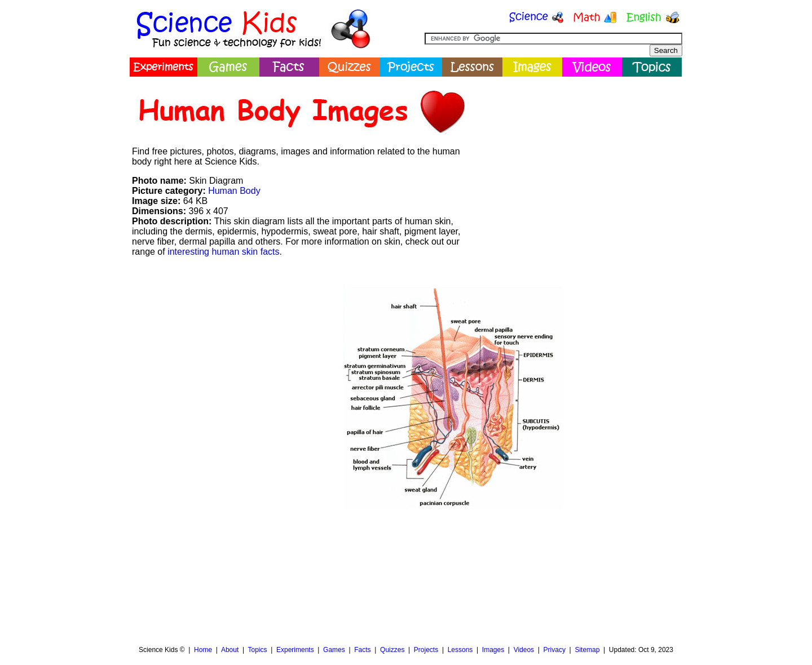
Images (493, 650)
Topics (257, 650)
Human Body (234, 191)
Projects (426, 650)
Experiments (295, 650)
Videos (524, 650)
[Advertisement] (579, 161)
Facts (362, 650)
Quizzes (392, 650)
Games (334, 650)
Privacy (555, 650)
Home (203, 650)
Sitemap (587, 650)
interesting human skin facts (223, 252)
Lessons (460, 650)
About (230, 650)
